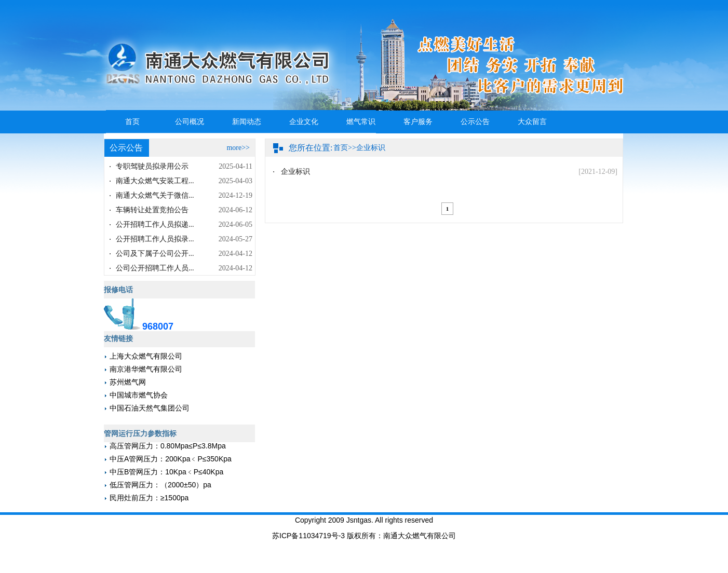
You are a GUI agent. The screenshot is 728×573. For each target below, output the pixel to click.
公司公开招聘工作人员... (155, 268)
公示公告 (475, 122)
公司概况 (190, 122)
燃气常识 (361, 122)
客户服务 (418, 122)
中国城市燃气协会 (139, 395)
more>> (238, 148)
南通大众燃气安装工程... (155, 181)
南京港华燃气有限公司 (146, 369)
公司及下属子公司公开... (155, 254)
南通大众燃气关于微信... (155, 195)
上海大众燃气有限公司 (146, 356)
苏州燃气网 (128, 382)
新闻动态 (247, 122)
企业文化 (304, 122)
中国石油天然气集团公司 (150, 408)
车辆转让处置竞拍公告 (152, 210)
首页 (132, 122)
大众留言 (532, 122)
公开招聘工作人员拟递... (155, 224)
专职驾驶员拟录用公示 (152, 166)
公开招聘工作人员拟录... (155, 239)
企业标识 (295, 172)
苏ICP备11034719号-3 (308, 536)
